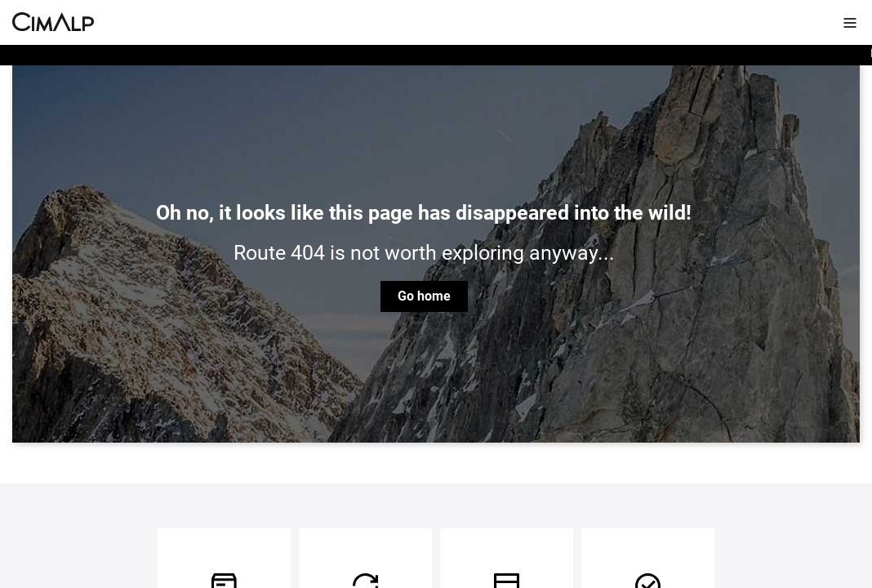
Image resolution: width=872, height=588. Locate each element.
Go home (424, 296)
